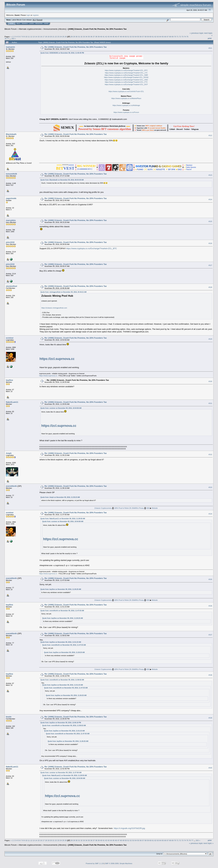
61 (153, 37)
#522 (210, 135)
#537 (210, 635)
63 (158, 37)
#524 (210, 199)
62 (155, 37)
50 (126, 37)
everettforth (11, 486)
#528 (210, 287)
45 (113, 37)
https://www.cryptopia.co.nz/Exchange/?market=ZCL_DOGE (126, 77)
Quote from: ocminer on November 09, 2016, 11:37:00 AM (61, 773)
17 (44, 37)
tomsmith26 (11, 174)
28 (72, 37)
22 (56, 37)
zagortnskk (11, 198)
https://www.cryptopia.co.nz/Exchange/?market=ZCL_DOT (126, 84)
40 (101, 37)
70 (175, 37)
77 (8, 39)
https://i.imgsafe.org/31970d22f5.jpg (129, 828)
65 (163, 37)
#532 (210, 455)
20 (51, 37)
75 (187, 37)
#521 (210, 48)
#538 (210, 675)
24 (61, 37)
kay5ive (9, 380)
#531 (210, 403)
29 (74, 37)
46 (116, 37)
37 (94, 37)
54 (136, 37)
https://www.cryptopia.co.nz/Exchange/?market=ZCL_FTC (126, 82)
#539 (210, 718)
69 (173, 37)
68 (170, 37)
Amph (9, 453)
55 (138, 37)
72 (180, 37)
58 (146, 37)
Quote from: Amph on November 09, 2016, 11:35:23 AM (60, 497)
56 (141, 37)
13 (34, 37)
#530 (210, 381)
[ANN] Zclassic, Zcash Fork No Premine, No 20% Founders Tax (97, 29)
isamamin (10, 47)
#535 (210, 579)
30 (77, 37)
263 (13, 39)
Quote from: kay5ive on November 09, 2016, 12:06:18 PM (61, 723)
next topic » (209, 843)
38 (96, 37)
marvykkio (11, 220)
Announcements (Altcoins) (55, 29)
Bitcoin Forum (11, 29)
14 (36, 37)
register (36, 15)
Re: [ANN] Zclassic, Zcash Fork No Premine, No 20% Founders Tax (76, 47)
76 (6, 39)
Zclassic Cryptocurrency (104, 508)
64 (160, 37)
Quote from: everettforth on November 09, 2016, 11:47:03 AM (62, 611)
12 (31, 37)
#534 (210, 514)
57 (143, 37)
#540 (210, 768)
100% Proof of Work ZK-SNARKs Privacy (129, 508)
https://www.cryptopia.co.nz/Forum (126, 112)
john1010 (10, 242)
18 (46, 37)
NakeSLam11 (12, 402)
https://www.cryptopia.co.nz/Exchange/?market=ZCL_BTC (126, 70)
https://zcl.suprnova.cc (57, 359)
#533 (210, 487)
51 (128, 37)
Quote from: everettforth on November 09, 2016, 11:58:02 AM (62, 680)
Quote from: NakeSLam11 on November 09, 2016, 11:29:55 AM (63, 519)
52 (131, 37)
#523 (210, 175)
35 (89, 37)
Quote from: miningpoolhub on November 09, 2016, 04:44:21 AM (63, 292)
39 (99, 37)
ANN (148, 508)
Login (31, 23)
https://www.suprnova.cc (48, 376)
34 (86, 37)
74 (185, 37)
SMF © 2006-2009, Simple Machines (119, 863)
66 (165, 37)
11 (29, 37)
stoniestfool (12, 286)
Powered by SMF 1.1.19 (95, 863)
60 (150, 37)
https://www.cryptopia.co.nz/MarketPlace (126, 98)
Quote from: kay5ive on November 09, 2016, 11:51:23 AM (61, 642)
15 (39, 37)
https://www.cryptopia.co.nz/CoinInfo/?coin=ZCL (126, 91)
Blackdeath (11, 134)
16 (41, 37)
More (46, 23)
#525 (210, 221)
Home (11, 23)
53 (133, 37)
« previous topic (197, 33)
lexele (9, 717)
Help (18, 23)
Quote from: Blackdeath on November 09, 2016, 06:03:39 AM (62, 180)
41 (104, 37)
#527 (210, 265)
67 (168, 37)
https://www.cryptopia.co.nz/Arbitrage (126, 105)
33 (84, 37)
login (28, 15)
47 (118, 37)
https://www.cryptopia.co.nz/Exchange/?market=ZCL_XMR (126, 75)
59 (148, 37)
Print (210, 38)
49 (123, 37)
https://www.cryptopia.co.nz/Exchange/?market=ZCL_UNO (126, 80)
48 (121, 37)
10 (26, 37)
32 (82, 37)
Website (155, 508)
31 (79, 37)
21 (53, 37)
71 (178, 37)
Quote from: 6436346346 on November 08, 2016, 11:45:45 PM (62, 53)
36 (91, 37)
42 (106, 37)
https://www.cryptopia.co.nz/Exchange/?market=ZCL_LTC (126, 73)
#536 (210, 606)
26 (66, 37)
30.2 (34, 20)
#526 (210, 243)
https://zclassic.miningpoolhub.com (54, 308)
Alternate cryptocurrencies (30, 29)
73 (182, 37)
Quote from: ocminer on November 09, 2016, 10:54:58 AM (61, 408)
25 (63, 37)
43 (109, 37)
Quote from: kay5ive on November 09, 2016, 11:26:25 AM (61, 589)
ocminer (10, 338)
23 (58, 37)
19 (49, 37)
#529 (210, 339)
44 (111, 37)
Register (39, 23)
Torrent (39, 20)
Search (25, 23)
